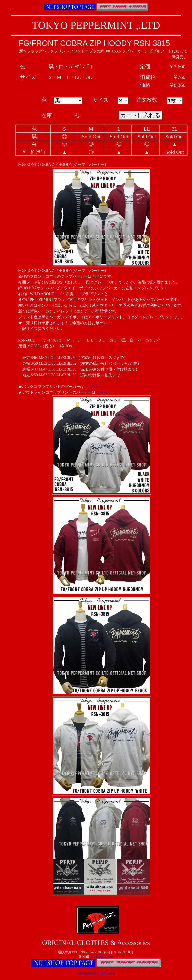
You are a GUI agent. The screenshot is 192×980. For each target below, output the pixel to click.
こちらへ (92, 387)
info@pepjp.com (101, 956)
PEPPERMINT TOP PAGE (96, 973)
